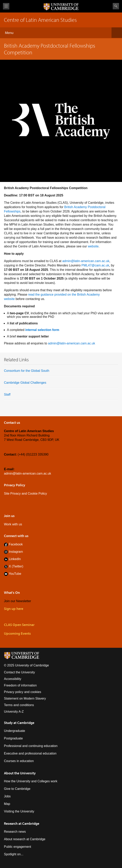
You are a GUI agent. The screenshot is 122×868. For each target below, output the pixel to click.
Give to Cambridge (17, 789)
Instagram (16, 552)
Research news (15, 832)
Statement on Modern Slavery (25, 698)
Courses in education (19, 761)
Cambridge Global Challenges (25, 383)
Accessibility (13, 679)
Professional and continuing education (31, 746)
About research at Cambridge (25, 839)
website (93, 246)
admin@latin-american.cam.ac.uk (86, 261)
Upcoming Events (17, 633)
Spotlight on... (14, 854)
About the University (20, 773)
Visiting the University (19, 811)
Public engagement (18, 847)
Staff (7, 395)
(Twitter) (17, 566)
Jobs (7, 796)
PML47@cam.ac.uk (95, 265)
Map (7, 804)
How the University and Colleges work (31, 781)
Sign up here (14, 609)
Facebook (16, 544)
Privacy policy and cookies (23, 692)
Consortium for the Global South (27, 371)
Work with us (13, 524)
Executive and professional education (30, 753)
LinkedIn (15, 559)
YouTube (15, 574)
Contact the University (20, 672)
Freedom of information (20, 685)
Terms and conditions (19, 705)
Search (116, 6)
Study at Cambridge (19, 723)
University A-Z (14, 712)
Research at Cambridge (22, 823)
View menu (6, 6)
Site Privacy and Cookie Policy (25, 494)
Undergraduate (15, 731)
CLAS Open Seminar (19, 625)
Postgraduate (13, 738)
